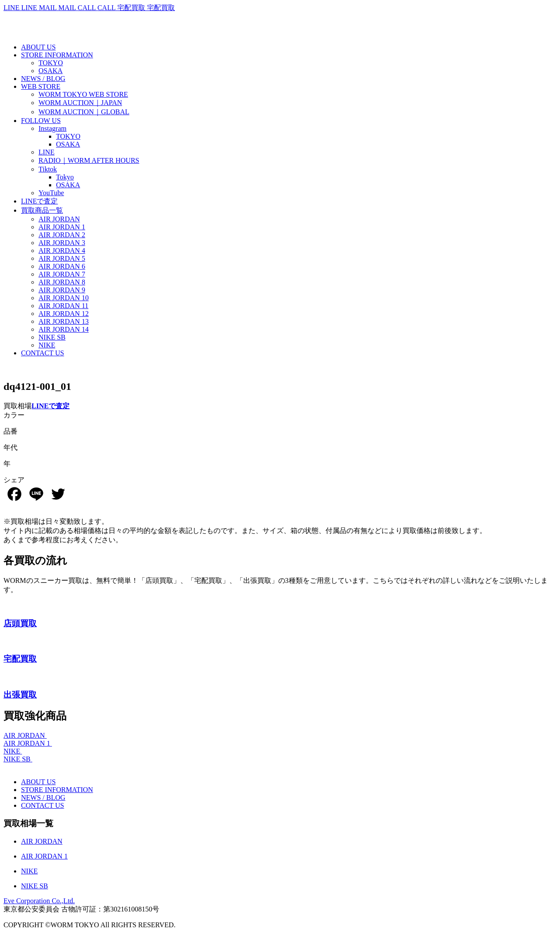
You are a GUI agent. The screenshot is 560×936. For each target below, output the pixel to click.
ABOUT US (38, 782)
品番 (10, 431)
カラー (14, 415)
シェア (14, 480)
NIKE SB (17, 759)
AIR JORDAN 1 (27, 743)
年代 (10, 447)
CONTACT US (42, 805)
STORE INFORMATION (57, 790)
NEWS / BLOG (43, 798)
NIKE (12, 751)
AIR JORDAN (24, 735)
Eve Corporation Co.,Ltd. (39, 901)
